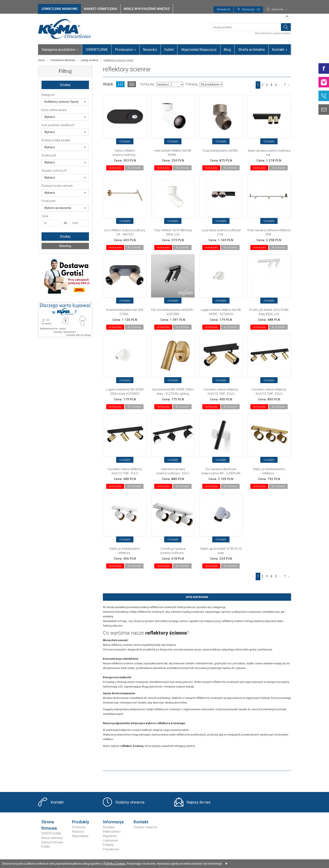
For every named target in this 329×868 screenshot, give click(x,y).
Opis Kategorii (197, 597)
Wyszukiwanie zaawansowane (273, 33)
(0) (248, 9)
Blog (227, 49)
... (280, 85)
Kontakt (280, 49)
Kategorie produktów (60, 49)
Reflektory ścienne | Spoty (65, 102)
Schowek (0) (223, 9)
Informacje (113, 822)
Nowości (150, 49)
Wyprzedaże (80, 836)
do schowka (134, 168)
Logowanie (110, 840)
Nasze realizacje (52, 838)
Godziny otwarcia (130, 802)
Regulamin (110, 836)
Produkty (81, 822)
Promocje (79, 827)
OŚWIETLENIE (97, 49)
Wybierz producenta (65, 208)
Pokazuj (192, 84)
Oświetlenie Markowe (63, 60)
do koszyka (115, 168)
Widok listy (132, 84)
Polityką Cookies (115, 864)
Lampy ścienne (89, 60)
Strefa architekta (251, 49)
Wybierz (65, 117)
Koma (42, 60)
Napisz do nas (199, 802)
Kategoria (48, 95)
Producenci (126, 49)
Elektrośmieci (112, 832)
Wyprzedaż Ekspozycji (199, 49)
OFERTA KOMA (51, 833)
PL (287, 17)
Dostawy (109, 827)
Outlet (169, 49)
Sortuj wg (147, 84)
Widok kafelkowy (120, 84)
